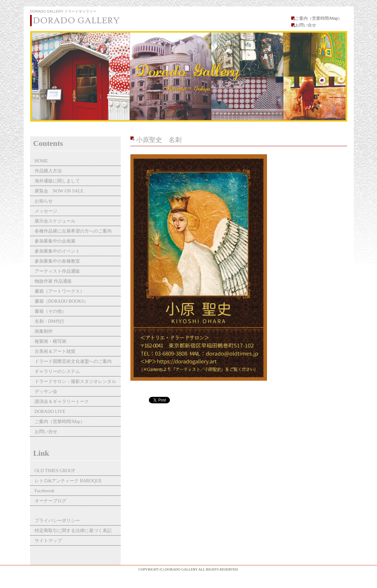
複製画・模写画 (50, 341)
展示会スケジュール (55, 221)
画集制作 (44, 331)
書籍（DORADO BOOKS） (62, 301)
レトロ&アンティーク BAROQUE (68, 481)
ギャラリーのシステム (57, 371)
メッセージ (46, 211)
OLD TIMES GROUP (55, 471)
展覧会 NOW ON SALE (59, 191)
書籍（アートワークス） (60, 291)
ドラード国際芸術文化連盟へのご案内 (73, 361)
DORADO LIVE (50, 412)
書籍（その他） (50, 311)
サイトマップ (48, 541)
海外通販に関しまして (57, 181)
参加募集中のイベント (57, 251)
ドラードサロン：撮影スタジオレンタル (75, 381)
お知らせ (44, 201)
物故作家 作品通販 (53, 281)
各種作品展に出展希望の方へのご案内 (73, 231)
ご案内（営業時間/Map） (319, 18)
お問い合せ (306, 25)
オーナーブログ (50, 501)
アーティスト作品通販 (60, 271)
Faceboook (44, 491)
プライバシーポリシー (57, 521)
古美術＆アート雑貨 (55, 351)
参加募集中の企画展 (55, 241)
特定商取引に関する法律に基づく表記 (73, 531)
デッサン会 (46, 392)
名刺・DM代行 (50, 321)
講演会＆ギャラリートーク (62, 402)
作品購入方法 (48, 171)
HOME (41, 161)
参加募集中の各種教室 (57, 261)
